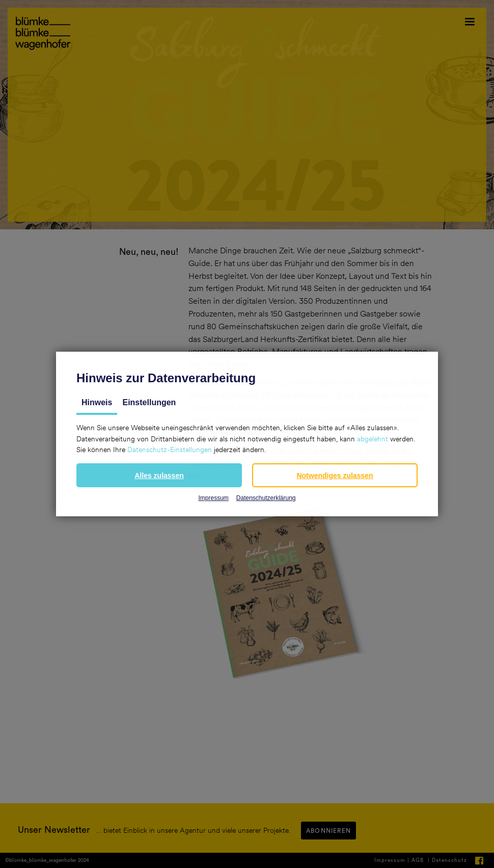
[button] (159, 475)
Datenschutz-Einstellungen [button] (170, 450)
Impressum (213, 498)
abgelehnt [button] (373, 439)
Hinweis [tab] (97, 402)
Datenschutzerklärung (266, 498)
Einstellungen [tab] (149, 402)
